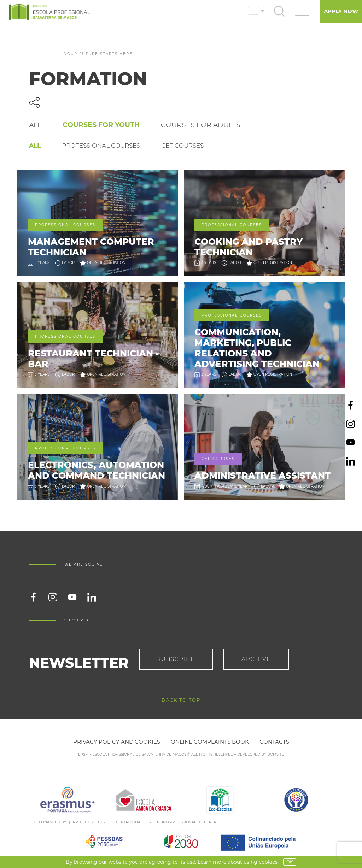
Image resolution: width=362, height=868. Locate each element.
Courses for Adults (201, 125)
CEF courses (182, 146)
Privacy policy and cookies (117, 742)
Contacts (274, 742)
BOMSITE (276, 754)
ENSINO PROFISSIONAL (175, 822)
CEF (203, 822)
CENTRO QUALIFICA (134, 822)
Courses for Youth (101, 125)
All (35, 125)
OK (290, 862)
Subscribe (176, 659)
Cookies (268, 862)
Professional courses (101, 146)
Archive (256, 659)
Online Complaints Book (210, 742)
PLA (212, 822)
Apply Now (341, 11)
